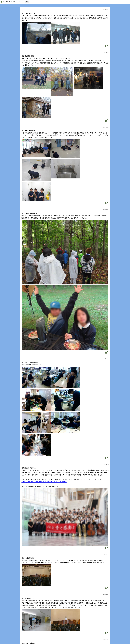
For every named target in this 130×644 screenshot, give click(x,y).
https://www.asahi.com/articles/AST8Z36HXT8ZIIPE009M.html (44, 482)
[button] (106, 46)
